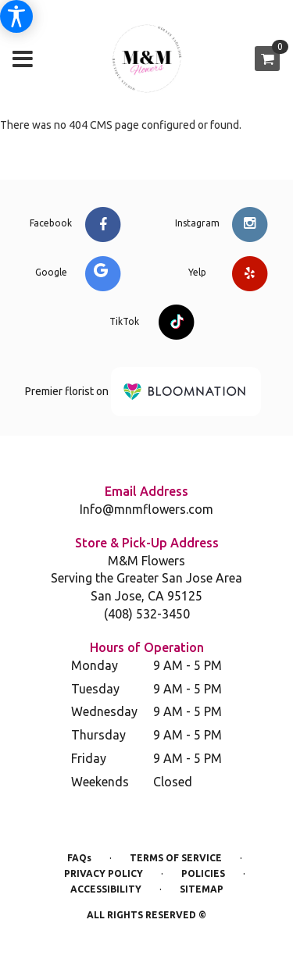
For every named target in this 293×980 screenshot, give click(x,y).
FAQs (79, 858)
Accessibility (106, 889)
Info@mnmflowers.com (146, 509)
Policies (203, 873)
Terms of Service (176, 858)
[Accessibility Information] (16, 16)
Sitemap (202, 889)
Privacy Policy (104, 873)
